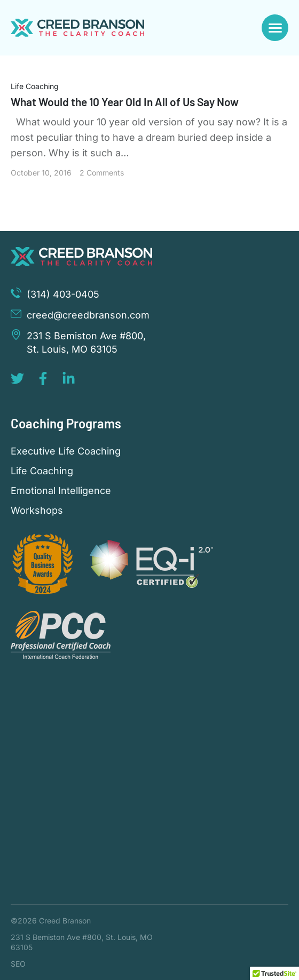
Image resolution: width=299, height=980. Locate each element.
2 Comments (102, 173)
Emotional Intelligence (61, 491)
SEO (18, 964)
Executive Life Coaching (66, 451)
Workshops (37, 511)
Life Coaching (35, 86)
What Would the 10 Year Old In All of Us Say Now (125, 102)
